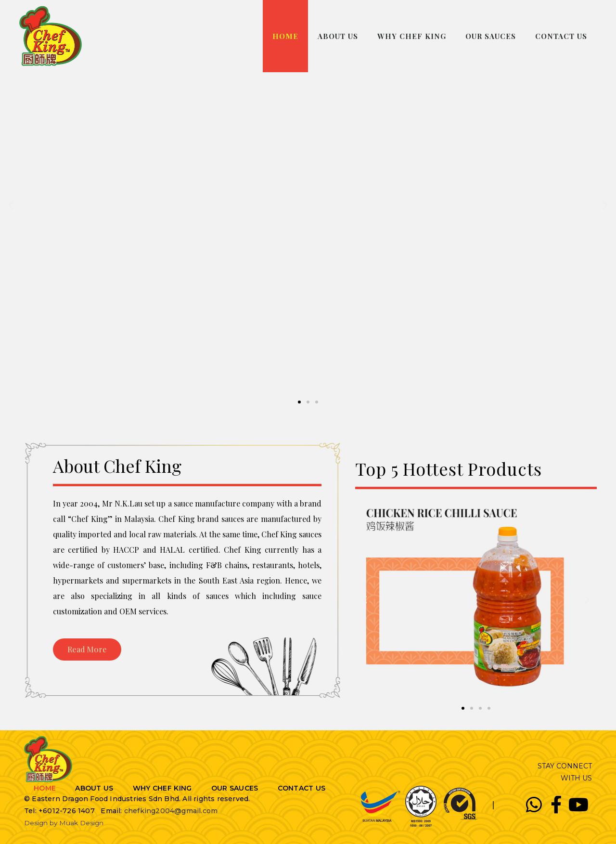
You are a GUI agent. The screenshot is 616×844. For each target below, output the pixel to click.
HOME (285, 36)
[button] (299, 402)
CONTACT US (561, 36)
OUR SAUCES (491, 36)
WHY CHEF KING (412, 36)
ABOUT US (338, 36)
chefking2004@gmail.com (171, 811)
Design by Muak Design (64, 823)
